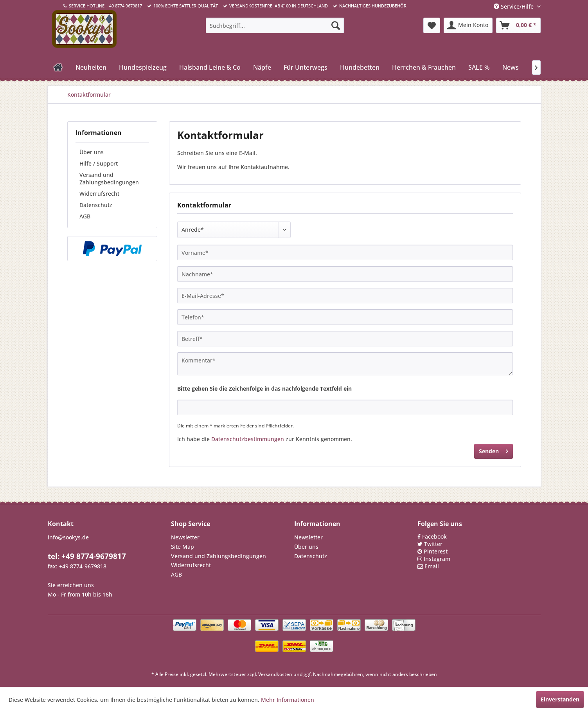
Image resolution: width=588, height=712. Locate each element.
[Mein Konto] (468, 25)
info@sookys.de (68, 537)
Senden (494, 450)
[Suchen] (336, 25)
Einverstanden (560, 699)
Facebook (434, 536)
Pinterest (436, 551)
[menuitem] (275, 25)
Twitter (433, 544)
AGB (85, 216)
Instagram (437, 559)
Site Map (183, 547)
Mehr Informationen (288, 700)
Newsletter (185, 537)
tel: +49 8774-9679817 (87, 556)
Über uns (92, 152)
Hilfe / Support (99, 163)
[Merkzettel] (432, 25)
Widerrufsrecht (99, 194)
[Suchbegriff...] (275, 25)
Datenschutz (96, 205)
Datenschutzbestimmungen (248, 439)
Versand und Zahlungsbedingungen (109, 178)
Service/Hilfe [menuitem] (514, 6)
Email (432, 566)
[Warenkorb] (518, 25)
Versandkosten (275, 674)
